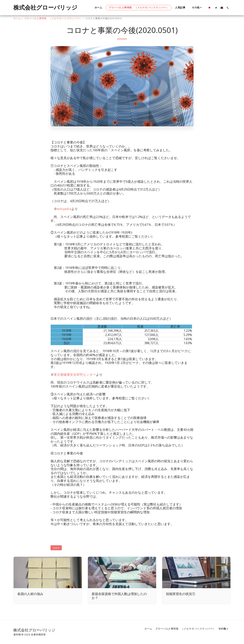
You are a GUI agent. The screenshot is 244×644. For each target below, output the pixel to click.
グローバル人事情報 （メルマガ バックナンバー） (53, 18)
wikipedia (64, 209)
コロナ (56, 548)
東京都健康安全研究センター (75, 374)
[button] (216, 8)
